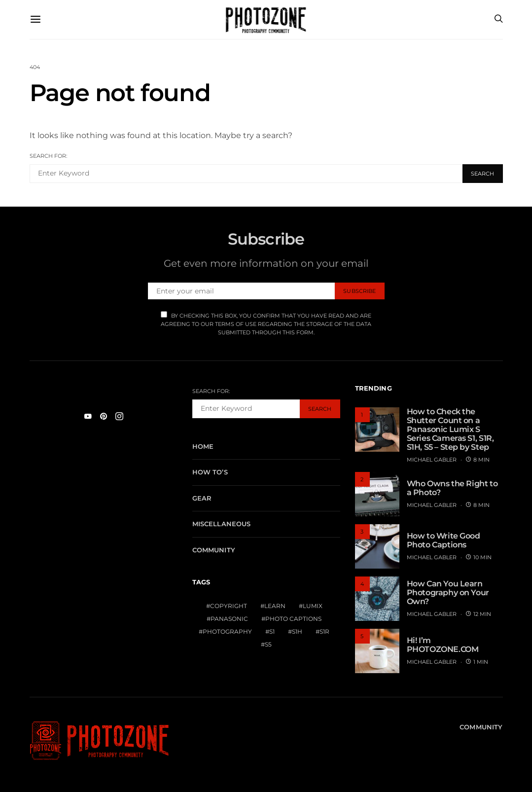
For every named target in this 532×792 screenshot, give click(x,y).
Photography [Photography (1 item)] (227, 631)
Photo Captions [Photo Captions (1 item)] (293, 619)
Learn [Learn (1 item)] (275, 606)
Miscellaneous (222, 524)
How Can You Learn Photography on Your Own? (448, 593)
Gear (202, 498)
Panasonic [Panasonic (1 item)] (229, 619)
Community (214, 550)
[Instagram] (119, 416)
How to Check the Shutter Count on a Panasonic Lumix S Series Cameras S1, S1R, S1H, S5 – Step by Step (450, 429)
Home (203, 446)
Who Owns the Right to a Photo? (452, 488)
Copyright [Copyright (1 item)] (229, 606)
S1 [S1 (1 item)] (272, 631)
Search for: (48, 156)
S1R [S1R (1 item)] (324, 631)
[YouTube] (88, 416)
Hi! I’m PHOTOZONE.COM (443, 645)
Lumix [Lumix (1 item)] (313, 606)
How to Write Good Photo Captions (443, 540)
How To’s (210, 472)
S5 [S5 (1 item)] (268, 644)
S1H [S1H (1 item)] (297, 631)
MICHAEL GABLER (432, 460)
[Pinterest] (104, 416)
